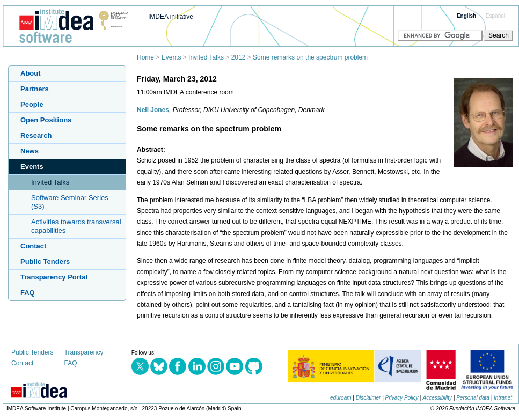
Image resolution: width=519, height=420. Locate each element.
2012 (239, 57)
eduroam (341, 398)
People (32, 104)
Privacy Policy (402, 398)
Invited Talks (206, 57)
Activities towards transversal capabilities (76, 226)
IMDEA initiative (171, 17)
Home (145, 57)
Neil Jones (153, 110)
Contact (33, 246)
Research (36, 135)
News (30, 151)
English (466, 16)
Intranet (503, 398)
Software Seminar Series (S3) (70, 202)
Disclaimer (368, 398)
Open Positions (46, 120)
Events (171, 57)
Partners (35, 89)
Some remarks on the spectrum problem (310, 57)
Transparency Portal (54, 277)
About (31, 73)
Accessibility (437, 398)
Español (495, 16)
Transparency (84, 352)
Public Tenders (45, 261)
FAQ (28, 293)
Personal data (473, 398)
